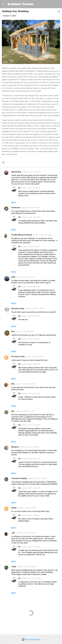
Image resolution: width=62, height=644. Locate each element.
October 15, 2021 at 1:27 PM (25, 277)
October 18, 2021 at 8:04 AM (31, 339)
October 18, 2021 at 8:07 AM (31, 459)
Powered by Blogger (31, 639)
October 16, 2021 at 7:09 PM (37, 478)
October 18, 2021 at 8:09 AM (31, 547)
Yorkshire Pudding (19, 478)
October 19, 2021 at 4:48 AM (26, 567)
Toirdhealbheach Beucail (22, 235)
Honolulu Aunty (18, 308)
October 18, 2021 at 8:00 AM (31, 188)
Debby (14, 508)
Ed (19, 188)
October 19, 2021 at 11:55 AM (31, 578)
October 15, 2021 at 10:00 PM (25, 384)
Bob (13, 384)
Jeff (13, 533)
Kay (13, 411)
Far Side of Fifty (18, 357)
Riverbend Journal (21, 4)
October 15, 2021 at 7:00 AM (30, 208)
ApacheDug (16, 172)
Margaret (15, 447)
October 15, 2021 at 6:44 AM (31, 172)
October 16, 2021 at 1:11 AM (24, 411)
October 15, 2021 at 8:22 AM (42, 235)
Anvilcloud (16, 208)
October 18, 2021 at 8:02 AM (31, 247)
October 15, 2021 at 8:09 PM (25, 332)
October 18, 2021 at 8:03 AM (31, 287)
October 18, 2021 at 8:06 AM (31, 425)
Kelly (13, 277)
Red (13, 331)
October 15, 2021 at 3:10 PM (34, 309)
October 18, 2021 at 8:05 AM (31, 364)
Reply (14, 203)
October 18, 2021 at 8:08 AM (31, 515)
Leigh (14, 567)
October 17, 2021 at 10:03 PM (26, 533)
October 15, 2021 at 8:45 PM (35, 357)
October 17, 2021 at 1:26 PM (27, 508)
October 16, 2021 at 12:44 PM (29, 447)
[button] (59, 12)
